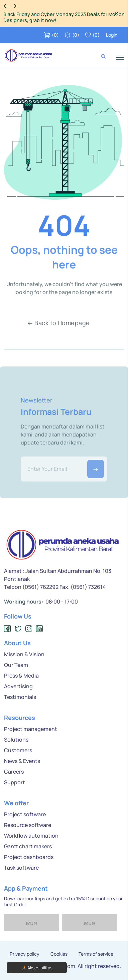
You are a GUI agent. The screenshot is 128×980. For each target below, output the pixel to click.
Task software (21, 868)
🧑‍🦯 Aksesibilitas (37, 968)
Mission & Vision (24, 654)
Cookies (59, 954)
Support (15, 782)
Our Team (16, 665)
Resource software (28, 825)
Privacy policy (25, 954)
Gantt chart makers (28, 846)
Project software (25, 814)
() (51, 35)
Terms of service (96, 954)
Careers (14, 772)
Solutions (16, 740)
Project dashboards (29, 857)
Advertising (18, 686)
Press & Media (21, 676)
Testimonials (20, 697)
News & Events (22, 761)
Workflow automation (31, 836)
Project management (31, 729)
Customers (18, 750)
